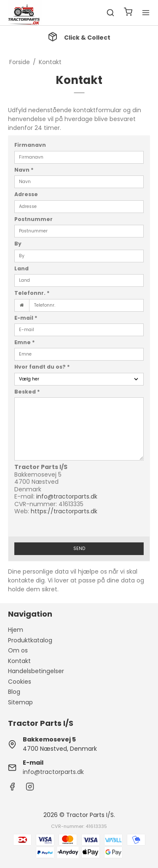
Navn (24, 170)
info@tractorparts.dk (67, 496)
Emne (25, 342)
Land (21, 268)
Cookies (20, 682)
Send (79, 549)
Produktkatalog (30, 640)
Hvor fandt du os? (42, 367)
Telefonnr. (32, 293)
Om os (18, 650)
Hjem (16, 630)
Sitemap (20, 702)
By (18, 244)
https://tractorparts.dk (64, 511)
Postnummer (33, 219)
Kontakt (19, 661)
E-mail (26, 318)
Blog (14, 692)
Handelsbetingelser (36, 671)
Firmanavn (30, 145)
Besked (27, 392)
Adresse (26, 194)
